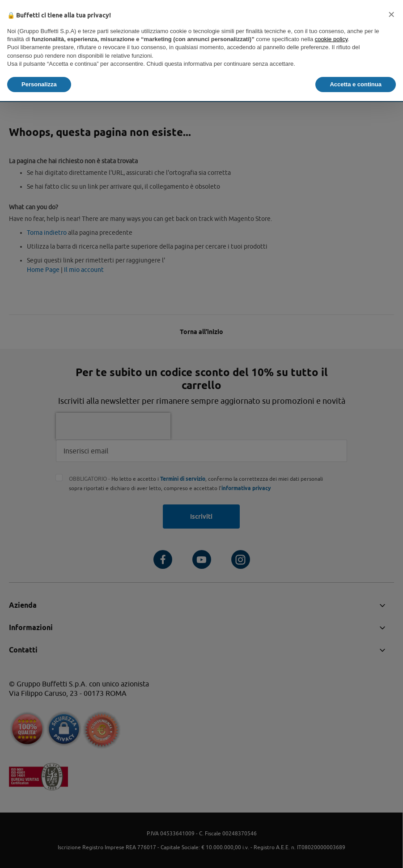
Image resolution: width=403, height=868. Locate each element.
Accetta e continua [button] (356, 84)
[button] (391, 14)
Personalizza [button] (39, 84)
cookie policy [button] (331, 39)
